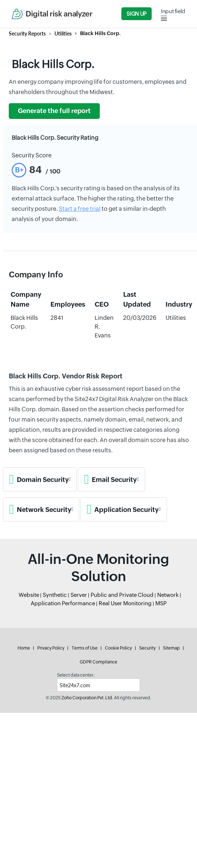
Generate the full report (54, 111)
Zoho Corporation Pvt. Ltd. (87, 698)
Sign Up (136, 14)
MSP (161, 603)
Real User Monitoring (125, 603)
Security (147, 648)
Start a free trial (80, 209)
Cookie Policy (118, 648)
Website (29, 595)
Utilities (63, 33)
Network (168, 595)
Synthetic (55, 595)
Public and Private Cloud (122, 595)
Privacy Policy (51, 648)
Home (24, 648)
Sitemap (171, 648)
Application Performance (63, 603)
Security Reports (27, 33)
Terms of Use (85, 648)
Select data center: (76, 675)
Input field (173, 11)
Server (79, 595)
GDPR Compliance (98, 662)
